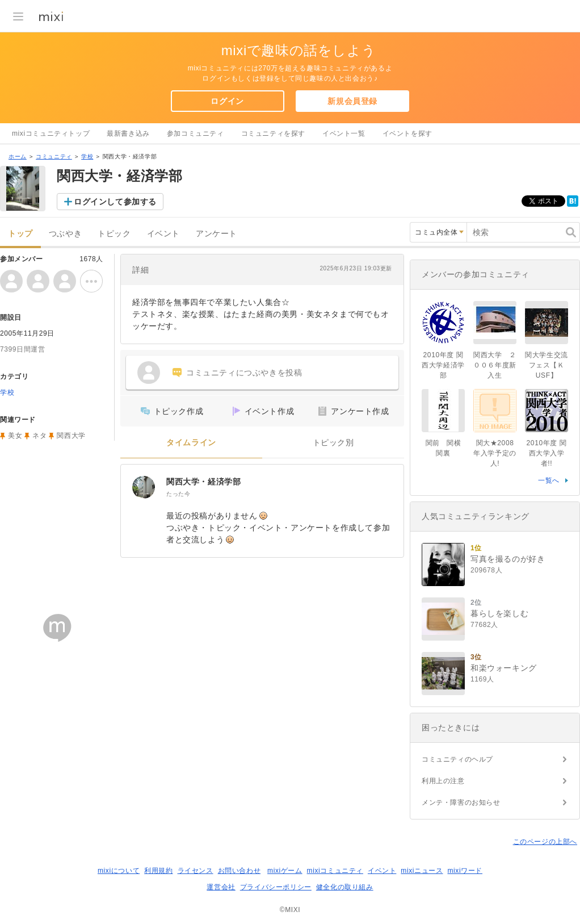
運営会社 (221, 887)
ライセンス (196, 871)
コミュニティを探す (273, 133)
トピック (114, 234)
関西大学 (71, 436)
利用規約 (158, 871)
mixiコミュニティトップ (51, 133)
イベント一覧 (344, 133)
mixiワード (465, 871)
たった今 (178, 494)
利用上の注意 (443, 781)
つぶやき (65, 234)
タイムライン (191, 443)
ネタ (39, 436)
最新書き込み (128, 133)
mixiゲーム (285, 871)
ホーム (18, 156)
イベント (163, 234)
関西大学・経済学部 (203, 482)
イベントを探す (407, 133)
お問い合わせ (239, 871)
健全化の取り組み (345, 887)
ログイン (227, 101)
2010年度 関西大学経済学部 (443, 365)
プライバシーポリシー (276, 887)
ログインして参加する (115, 202)
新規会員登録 (352, 101)
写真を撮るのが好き (508, 559)
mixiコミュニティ (335, 871)
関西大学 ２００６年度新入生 (495, 365)
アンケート (217, 234)
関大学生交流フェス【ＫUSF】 (547, 365)
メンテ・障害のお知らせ (461, 802)
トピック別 (333, 443)
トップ (20, 234)
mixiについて (119, 871)
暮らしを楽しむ (499, 613)
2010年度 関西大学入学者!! (547, 453)
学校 (87, 156)
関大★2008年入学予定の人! (495, 453)
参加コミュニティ (196, 133)
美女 (15, 436)
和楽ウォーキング (504, 668)
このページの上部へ (545, 842)
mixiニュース (422, 871)
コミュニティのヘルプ (457, 759)
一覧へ (549, 480)
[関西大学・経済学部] (144, 487)
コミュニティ (54, 156)
